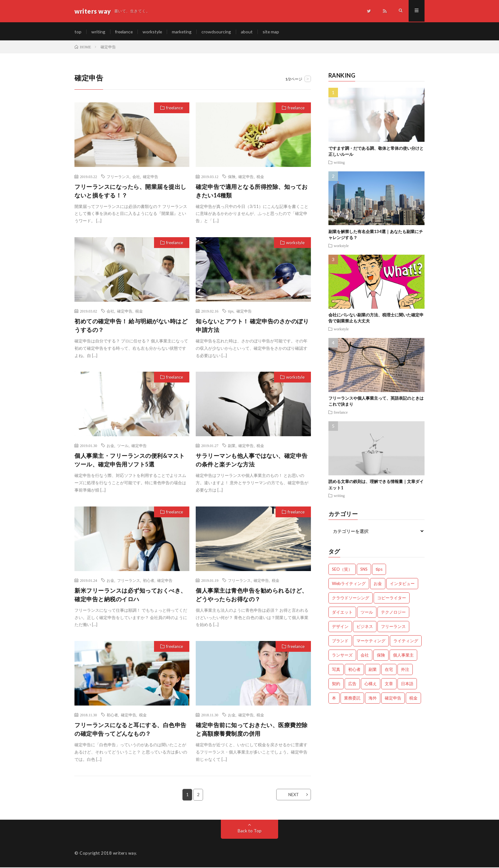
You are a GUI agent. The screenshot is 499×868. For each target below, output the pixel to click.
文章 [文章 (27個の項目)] (389, 685)
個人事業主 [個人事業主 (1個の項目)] (403, 656)
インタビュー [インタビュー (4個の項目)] (402, 584)
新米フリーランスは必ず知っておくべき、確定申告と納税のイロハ (130, 596)
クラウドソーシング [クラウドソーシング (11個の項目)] (351, 599)
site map (273, 32)
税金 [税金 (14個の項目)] (413, 699)
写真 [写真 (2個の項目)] (336, 670)
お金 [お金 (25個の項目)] (378, 584)
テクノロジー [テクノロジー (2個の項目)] (393, 613)
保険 (232, 177)
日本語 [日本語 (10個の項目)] (407, 685)
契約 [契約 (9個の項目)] (336, 685)
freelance (125, 32)
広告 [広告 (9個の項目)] (352, 685)
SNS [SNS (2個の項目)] (364, 570)
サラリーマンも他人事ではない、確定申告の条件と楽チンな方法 (252, 461)
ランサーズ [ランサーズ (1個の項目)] (342, 656)
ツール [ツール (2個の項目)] (367, 613)
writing (98, 32)
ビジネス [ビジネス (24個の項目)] (365, 627)
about (249, 32)
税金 (260, 177)
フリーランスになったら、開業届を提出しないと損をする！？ (130, 192)
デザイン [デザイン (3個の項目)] (340, 627)
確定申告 (151, 177)
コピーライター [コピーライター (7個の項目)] (392, 599)
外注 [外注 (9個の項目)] (405, 670)
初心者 (149, 581)
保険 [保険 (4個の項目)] (381, 656)
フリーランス (118, 177)
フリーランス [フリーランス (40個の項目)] (393, 627)
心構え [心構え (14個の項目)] (371, 685)
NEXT (293, 795)
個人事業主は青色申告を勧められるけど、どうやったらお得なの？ (252, 596)
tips (231, 312)
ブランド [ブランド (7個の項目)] (340, 642)
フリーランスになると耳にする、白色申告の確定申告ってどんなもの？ (130, 730)
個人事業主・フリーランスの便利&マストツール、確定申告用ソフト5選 (130, 461)
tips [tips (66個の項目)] (379, 570)
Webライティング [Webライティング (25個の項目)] (349, 584)
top (78, 32)
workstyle (154, 32)
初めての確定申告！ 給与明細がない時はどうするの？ (131, 326)
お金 (110, 446)
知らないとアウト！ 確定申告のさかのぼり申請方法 (252, 326)
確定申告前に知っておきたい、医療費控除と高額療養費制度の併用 (252, 730)
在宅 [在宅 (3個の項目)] (389, 670)
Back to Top (250, 831)
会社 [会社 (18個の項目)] (365, 656)
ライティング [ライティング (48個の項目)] (406, 642)
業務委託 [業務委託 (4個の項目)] (352, 699)
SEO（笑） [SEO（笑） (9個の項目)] (342, 570)
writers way (125, 854)
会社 (136, 177)
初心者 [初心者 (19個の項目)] (354, 670)
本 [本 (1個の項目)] (334, 699)
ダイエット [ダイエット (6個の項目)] (342, 613)
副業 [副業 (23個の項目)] (373, 670)
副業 (232, 446)
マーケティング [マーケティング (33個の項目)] (371, 642)
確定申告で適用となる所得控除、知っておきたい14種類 (252, 192)
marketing (183, 32)
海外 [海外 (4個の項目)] (373, 699)
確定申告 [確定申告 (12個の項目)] (393, 699)
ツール (123, 446)
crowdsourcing (218, 32)
